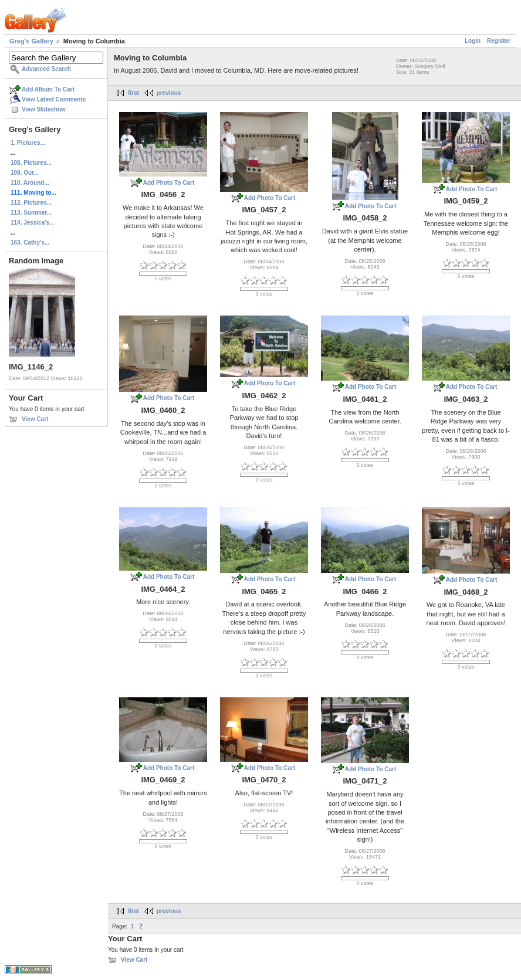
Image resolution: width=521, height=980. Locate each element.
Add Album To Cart (48, 89)
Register (499, 41)
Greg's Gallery (31, 41)
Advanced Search (46, 69)
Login (473, 41)
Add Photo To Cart (169, 183)
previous (169, 93)
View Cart (35, 419)
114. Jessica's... (33, 223)
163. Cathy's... (30, 243)
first (133, 93)
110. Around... (30, 183)
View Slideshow (44, 109)
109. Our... (25, 173)
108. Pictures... (31, 163)
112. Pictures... (31, 203)
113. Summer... (31, 213)
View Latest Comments (54, 99)
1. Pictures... (28, 143)
